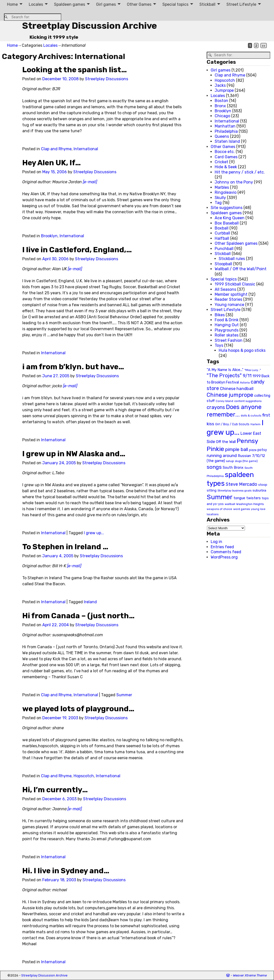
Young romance (229, 305)
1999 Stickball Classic (235, 284)
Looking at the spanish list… (75, 70)
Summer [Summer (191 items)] (220, 497)
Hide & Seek (226, 167)
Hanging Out (227, 325)
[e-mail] (90, 182)
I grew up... (94, 533)
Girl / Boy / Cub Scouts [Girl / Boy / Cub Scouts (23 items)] (232, 424)
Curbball (222, 233)
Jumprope (224, 90)
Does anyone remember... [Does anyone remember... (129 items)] (234, 411)
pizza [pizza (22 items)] (253, 450)
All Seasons (225, 289)
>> (263, 45)
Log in (216, 542)
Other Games (139, 4)
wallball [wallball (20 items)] (230, 504)
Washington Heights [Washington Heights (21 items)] (250, 504)
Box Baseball (227, 223)
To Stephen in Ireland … (65, 547)
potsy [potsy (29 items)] (262, 450)
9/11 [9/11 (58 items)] (247, 376)
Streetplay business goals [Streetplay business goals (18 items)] (234, 491)
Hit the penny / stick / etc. (240, 172)
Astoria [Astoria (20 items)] (245, 382)
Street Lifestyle (241, 4)
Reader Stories (228, 299)
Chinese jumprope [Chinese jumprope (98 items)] (230, 395)
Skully (220, 198)
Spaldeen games (70, 4)
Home (12, 4)
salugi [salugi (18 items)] (230, 461)
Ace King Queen (230, 218)
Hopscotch (84, 776)
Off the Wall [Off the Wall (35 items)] (226, 442)
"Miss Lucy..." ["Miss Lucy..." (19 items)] (253, 370)
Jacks (220, 85)
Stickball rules (232, 259)
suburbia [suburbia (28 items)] (259, 490)
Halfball (222, 238)
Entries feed (222, 547)
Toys (219, 345)
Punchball (224, 249)
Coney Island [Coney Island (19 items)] (224, 401)
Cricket (221, 162)
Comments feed (226, 552)
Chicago (222, 116)
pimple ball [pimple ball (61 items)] (237, 449)
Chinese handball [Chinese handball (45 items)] (237, 388)
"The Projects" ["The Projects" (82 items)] (224, 375)
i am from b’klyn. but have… (73, 367)
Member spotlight (231, 294)
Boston (221, 101)
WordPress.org (224, 557)
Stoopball (223, 264)
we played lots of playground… (78, 709)
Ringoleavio (226, 192)
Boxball (222, 228)
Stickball (207, 4)
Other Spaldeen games (236, 243)
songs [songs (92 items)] (214, 467)
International (86, 149)
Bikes (220, 315)
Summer (124, 695)
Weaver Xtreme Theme (250, 975)
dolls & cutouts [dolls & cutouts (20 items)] (251, 415)
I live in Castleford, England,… (77, 250)
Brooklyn (49, 236)
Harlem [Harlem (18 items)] (255, 424)
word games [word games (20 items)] (242, 509)
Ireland (90, 602)
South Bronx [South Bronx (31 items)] (233, 468)
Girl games (106, 4)
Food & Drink (227, 320)
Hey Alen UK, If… (52, 163)
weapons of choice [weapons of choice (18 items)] (219, 509)
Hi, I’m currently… (55, 790)
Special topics (175, 4)
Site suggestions (227, 208)
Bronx (220, 106)
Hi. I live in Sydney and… (66, 871)
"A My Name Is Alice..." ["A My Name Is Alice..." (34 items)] (225, 370)
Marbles (222, 187)
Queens (222, 136)
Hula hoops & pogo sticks (242, 350)
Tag (218, 203)
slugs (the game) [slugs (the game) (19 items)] (246, 461)
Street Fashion (229, 340)
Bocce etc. (225, 152)
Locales (36, 4)
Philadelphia (226, 131)
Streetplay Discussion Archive (89, 26)
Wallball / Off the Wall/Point (241, 269)
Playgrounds (227, 330)
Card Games (226, 157)
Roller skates (227, 335)
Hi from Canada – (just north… (78, 616)
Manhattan (225, 126)
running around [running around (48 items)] (222, 455)
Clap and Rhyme (56, 149)
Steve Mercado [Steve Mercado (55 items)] (241, 484)
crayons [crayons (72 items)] (216, 407)
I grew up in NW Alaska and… (74, 454)
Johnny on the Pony (234, 182)
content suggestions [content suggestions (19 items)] (248, 401)
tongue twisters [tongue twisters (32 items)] (247, 498)
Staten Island (227, 141)
